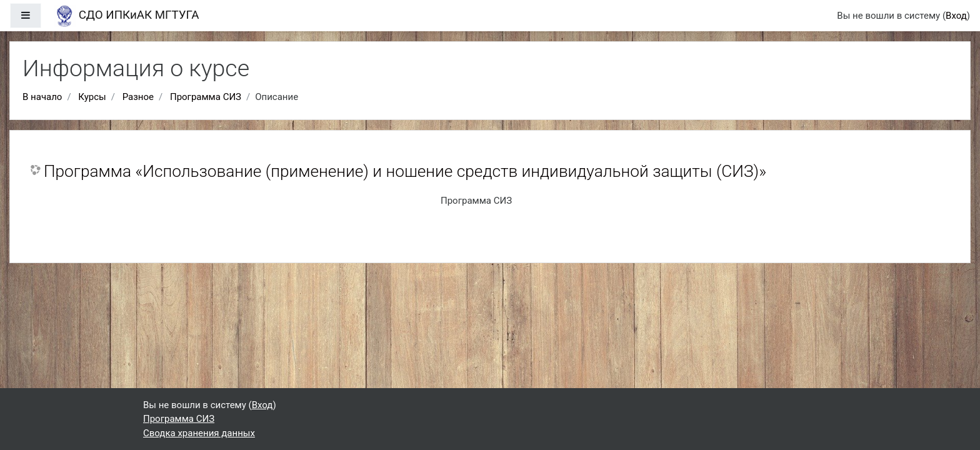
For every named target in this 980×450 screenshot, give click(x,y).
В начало (42, 97)
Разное (138, 97)
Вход (956, 16)
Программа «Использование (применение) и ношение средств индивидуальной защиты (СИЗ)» (405, 171)
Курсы (92, 97)
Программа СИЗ (206, 97)
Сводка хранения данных (199, 433)
